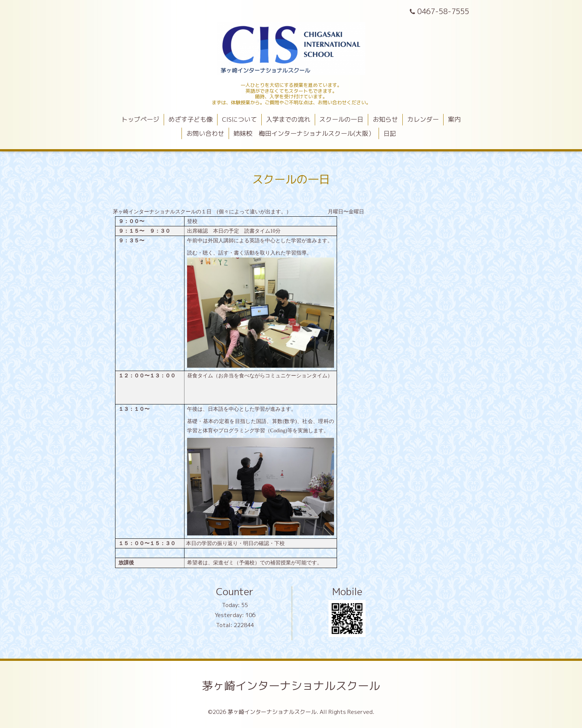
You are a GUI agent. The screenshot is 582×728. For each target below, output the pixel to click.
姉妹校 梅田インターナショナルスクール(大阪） (304, 133)
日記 (390, 133)
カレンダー (423, 119)
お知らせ (385, 119)
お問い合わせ (205, 133)
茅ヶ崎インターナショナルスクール (291, 686)
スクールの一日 (341, 119)
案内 (454, 119)
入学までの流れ (288, 119)
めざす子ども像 (191, 119)
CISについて (239, 119)
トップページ (140, 119)
